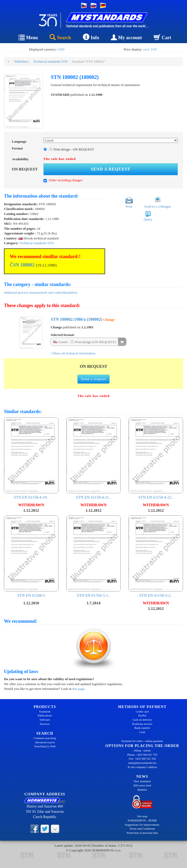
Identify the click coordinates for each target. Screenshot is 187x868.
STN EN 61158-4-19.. (31, 458)
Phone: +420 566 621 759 (142, 755)
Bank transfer (142, 728)
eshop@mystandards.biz (142, 763)
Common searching (45, 738)
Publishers (22, 61)
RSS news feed (142, 785)
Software (45, 720)
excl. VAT (150, 49)
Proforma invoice (142, 724)
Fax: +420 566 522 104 (142, 759)
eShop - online (142, 750)
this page (78, 689)
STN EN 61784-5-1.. (94, 557)
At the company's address (142, 767)
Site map (142, 816)
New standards (142, 781)
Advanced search (45, 742)
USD (61, 49)
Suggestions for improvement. (142, 825)
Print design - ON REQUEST (71, 149)
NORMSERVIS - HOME (142, 820)
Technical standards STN (50, 61)
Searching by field (45, 746)
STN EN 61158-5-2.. (156, 557)
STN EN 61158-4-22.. (156, 458)
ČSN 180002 (22, 265)
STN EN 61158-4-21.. (94, 458)
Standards (45, 711)
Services (45, 724)
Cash (142, 732)
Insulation (71, 292)
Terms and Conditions (142, 829)
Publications (45, 715)
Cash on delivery (142, 720)
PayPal (142, 715)
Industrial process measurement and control (34, 292)
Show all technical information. (73, 353)
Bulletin (142, 790)
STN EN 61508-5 (31, 557)
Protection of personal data (142, 833)
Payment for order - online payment (142, 741)
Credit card (142, 711)
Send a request (111, 169)
